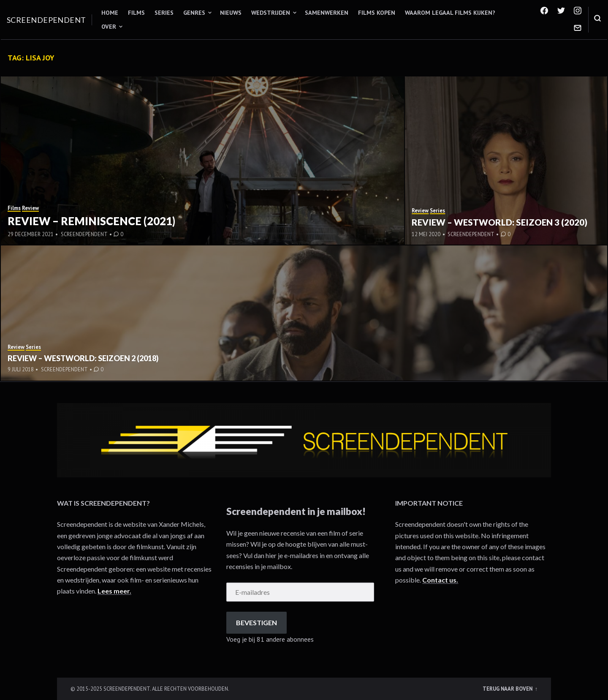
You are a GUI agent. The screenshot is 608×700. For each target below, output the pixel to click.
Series (164, 13)
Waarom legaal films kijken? (450, 13)
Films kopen (377, 13)
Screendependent (46, 20)
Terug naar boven (508, 689)
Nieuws (231, 13)
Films (136, 13)
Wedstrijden (271, 13)
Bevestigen (256, 622)
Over (109, 27)
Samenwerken (327, 13)
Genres (194, 13)
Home (110, 13)
